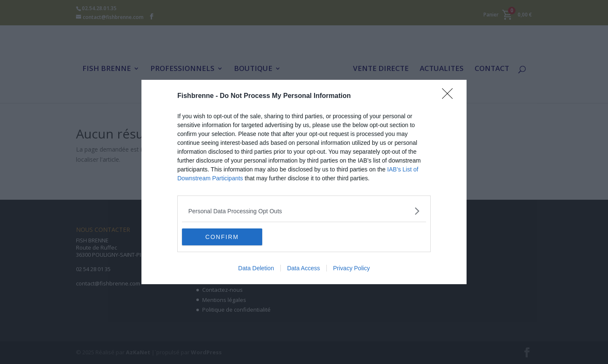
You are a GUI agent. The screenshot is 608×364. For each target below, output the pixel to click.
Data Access (304, 268)
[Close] (450, 96)
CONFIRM (222, 236)
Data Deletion (256, 268)
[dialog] (304, 182)
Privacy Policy (351, 268)
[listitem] (304, 211)
